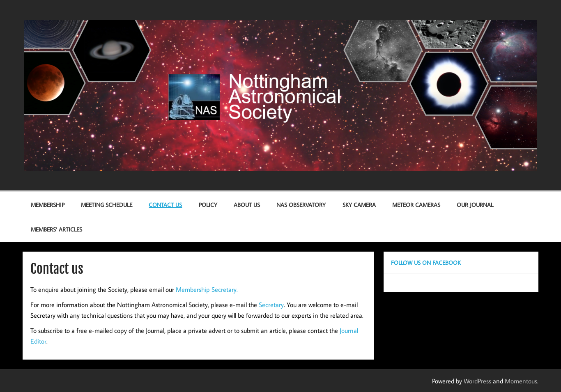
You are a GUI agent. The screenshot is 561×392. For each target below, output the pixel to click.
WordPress (477, 381)
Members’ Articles (56, 229)
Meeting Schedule (107, 205)
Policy (208, 205)
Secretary (271, 305)
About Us (247, 205)
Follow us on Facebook (426, 262)
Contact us (165, 205)
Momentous (521, 381)
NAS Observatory (301, 205)
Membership (48, 205)
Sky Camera (359, 205)
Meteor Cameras (416, 205)
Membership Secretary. (207, 289)
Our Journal (475, 205)
